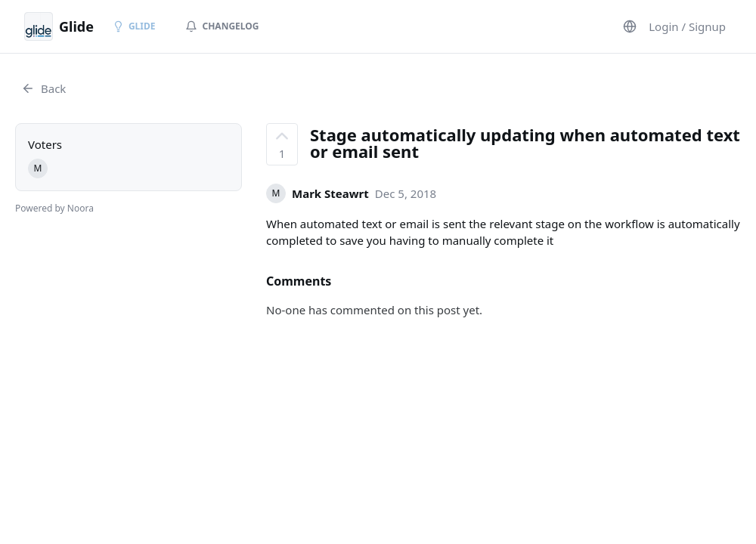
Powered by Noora (54, 208)
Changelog (222, 26)
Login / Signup (687, 26)
